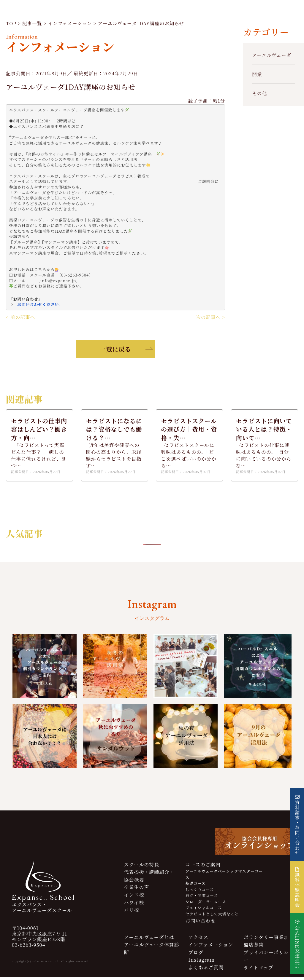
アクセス (198, 940)
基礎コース (196, 886)
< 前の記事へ (21, 319)
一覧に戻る (116, 351)
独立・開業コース (202, 898)
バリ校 (132, 913)
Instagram (201, 963)
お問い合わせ (201, 924)
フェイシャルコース (204, 910)
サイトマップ (259, 970)
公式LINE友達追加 (297, 947)
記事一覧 (33, 24)
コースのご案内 (203, 868)
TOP (11, 24)
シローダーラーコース (206, 904)
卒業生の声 (137, 890)
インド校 (134, 898)
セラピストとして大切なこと (212, 916)
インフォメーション (72, 24)
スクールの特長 (142, 868)
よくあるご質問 (206, 970)
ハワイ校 (134, 905)
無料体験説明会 (297, 887)
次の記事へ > (210, 319)
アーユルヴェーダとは (149, 940)
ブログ (196, 955)
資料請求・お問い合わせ (297, 827)
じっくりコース (200, 892)
